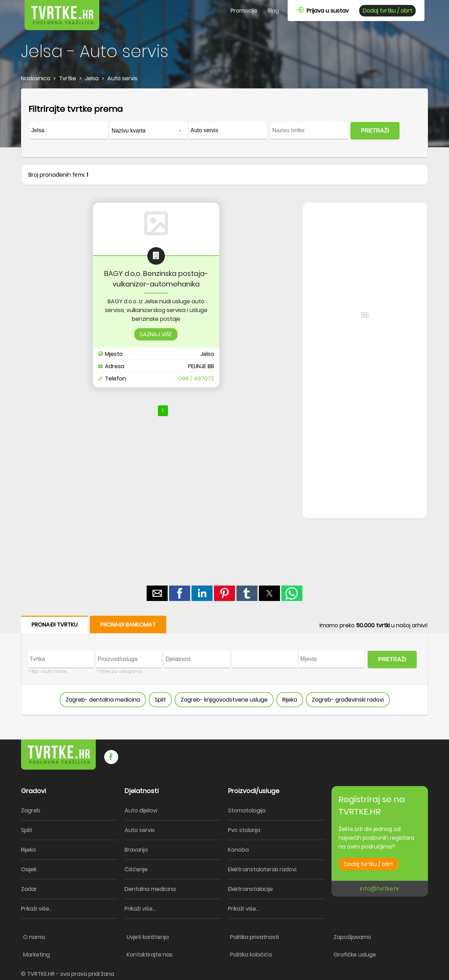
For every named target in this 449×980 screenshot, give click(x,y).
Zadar (29, 889)
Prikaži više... (37, 909)
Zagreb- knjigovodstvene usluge (224, 700)
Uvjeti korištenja (148, 937)
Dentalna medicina (150, 889)
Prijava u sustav (323, 11)
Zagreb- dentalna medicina (103, 700)
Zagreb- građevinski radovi (348, 700)
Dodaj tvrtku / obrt (387, 11)
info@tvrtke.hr (380, 889)
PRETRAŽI (375, 131)
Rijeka (290, 700)
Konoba (238, 850)
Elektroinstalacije (250, 889)
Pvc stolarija (244, 830)
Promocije (244, 11)
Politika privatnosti (254, 937)
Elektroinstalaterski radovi (262, 869)
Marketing (36, 955)
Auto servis (140, 830)
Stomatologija (247, 810)
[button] (157, 593)
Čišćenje (136, 869)
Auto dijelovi (141, 810)
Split (160, 700)
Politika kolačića (251, 955)
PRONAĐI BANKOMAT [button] (128, 625)
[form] (224, 123)
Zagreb (31, 810)
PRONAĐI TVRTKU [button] (55, 625)
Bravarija (136, 850)
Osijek (29, 869)
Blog (273, 11)
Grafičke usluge (355, 955)
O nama (34, 937)
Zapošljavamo (352, 937)
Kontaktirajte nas (150, 955)
